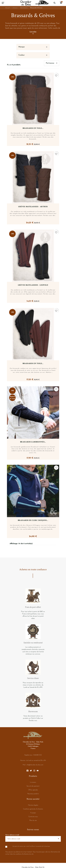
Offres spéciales (33, 790)
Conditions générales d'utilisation (33, 809)
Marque (22, 47)
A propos (33, 813)
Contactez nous (33, 817)
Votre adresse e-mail (12, 835)
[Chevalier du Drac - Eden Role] (35, 3)
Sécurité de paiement (33, 786)
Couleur (22, 55)
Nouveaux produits (33, 794)
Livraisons (33, 782)
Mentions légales (33, 805)
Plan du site (33, 820)
